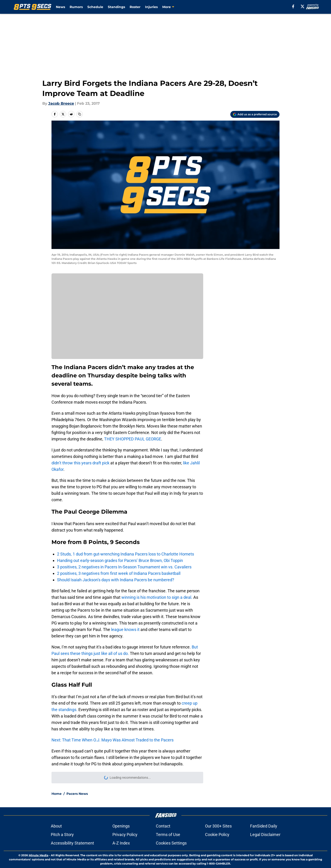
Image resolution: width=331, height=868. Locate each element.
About (56, 826)
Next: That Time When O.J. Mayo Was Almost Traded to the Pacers (113, 740)
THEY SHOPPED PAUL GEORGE (133, 439)
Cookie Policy (217, 835)
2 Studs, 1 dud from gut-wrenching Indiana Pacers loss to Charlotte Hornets (126, 554)
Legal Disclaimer (265, 835)
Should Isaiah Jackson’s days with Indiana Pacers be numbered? (116, 580)
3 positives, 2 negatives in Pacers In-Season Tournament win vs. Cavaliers (124, 567)
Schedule (95, 7)
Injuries (151, 7)
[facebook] (293, 6)
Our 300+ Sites (218, 826)
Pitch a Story (62, 835)
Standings (116, 7)
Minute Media (39, 855)
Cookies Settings (171, 843)
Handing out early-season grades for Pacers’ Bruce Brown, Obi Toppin (120, 560)
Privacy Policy (125, 835)
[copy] (80, 114)
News (60, 7)
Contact (163, 826)
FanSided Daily (264, 826)
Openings (121, 826)
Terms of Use (168, 835)
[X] (302, 6)
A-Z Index (121, 843)
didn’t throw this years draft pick (80, 463)
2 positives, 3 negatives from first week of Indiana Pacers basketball (119, 573)
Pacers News (77, 794)
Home (57, 794)
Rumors (76, 7)
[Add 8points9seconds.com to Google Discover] (255, 114)
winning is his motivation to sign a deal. (157, 597)
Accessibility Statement (72, 843)
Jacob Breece (61, 103)
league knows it (125, 629)
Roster (135, 7)
